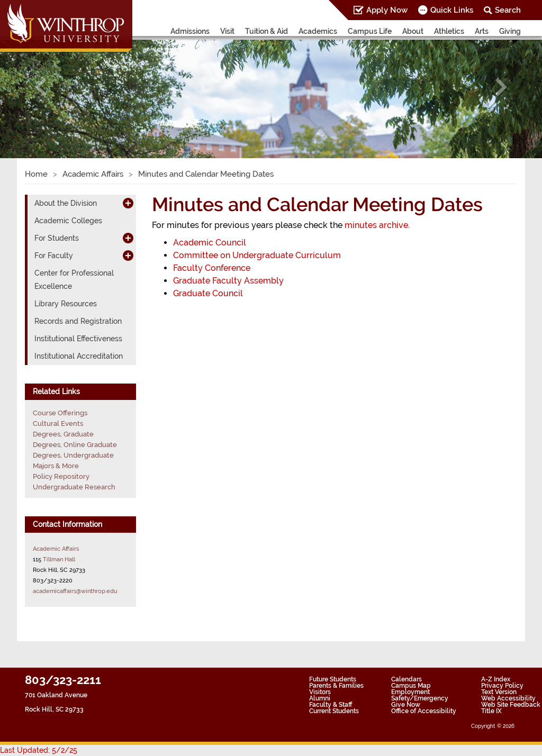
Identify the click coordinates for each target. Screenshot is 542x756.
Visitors (320, 692)
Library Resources (66, 304)
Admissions (190, 31)
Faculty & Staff (331, 705)
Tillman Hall (59, 559)
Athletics (449, 31)
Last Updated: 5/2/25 (39, 750)
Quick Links (452, 10)
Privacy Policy (502, 686)
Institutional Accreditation (79, 356)
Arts (482, 31)
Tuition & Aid (267, 31)
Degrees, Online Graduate (75, 445)
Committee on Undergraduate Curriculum (257, 255)
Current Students (334, 711)
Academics (318, 31)
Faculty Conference (212, 268)
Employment (410, 692)
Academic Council (210, 243)
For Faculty (54, 256)
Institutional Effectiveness (78, 339)
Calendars (406, 679)
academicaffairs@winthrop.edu (75, 591)
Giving (510, 31)
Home (36, 174)
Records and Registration (78, 321)
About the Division (66, 203)
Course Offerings (60, 413)
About (413, 31)
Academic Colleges (68, 221)
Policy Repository (61, 476)
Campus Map (411, 686)
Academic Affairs (93, 174)
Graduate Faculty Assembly (228, 281)
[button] (41, 87)
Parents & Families (336, 686)
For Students (57, 238)
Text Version (499, 692)
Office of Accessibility (424, 711)
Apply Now (387, 10)
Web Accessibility (508, 698)
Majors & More (56, 466)
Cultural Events (58, 423)
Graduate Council (208, 293)
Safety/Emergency (420, 698)
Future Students (333, 679)
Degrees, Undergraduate (73, 455)
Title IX (491, 711)
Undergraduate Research (74, 487)
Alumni (320, 698)
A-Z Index (496, 679)
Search (508, 10)
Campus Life (370, 31)
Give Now (406, 705)
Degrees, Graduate (63, 434)
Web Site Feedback (511, 705)
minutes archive (376, 225)
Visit (227, 31)
